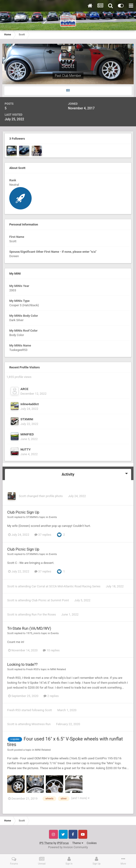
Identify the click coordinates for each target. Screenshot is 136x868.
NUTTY (26, 449)
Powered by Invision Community (68, 847)
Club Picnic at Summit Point (50, 600)
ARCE (24, 389)
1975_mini (33, 633)
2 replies (51, 696)
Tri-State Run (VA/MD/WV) (29, 628)
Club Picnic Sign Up (23, 512)
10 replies (51, 650)
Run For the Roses (44, 614)
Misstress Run (41, 724)
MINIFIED (27, 434)
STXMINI (27, 419)
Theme (78, 843)
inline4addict (30, 404)
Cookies (92, 843)
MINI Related (58, 669)
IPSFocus (63, 843)
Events (53, 517)
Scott (22, 496)
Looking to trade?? (22, 664)
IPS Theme (46, 843)
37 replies (43, 535)
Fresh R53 (32, 669)
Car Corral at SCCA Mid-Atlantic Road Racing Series (66, 586)
